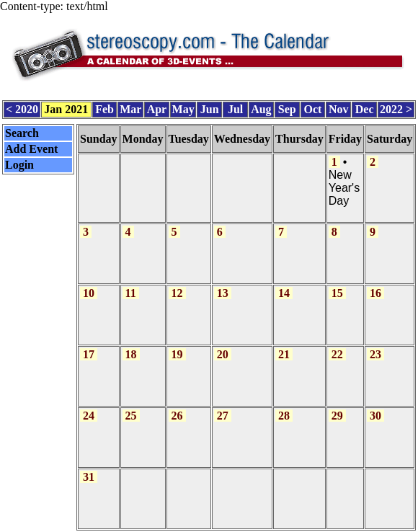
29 (337, 416)
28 (284, 416)
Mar (130, 109)
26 (177, 416)
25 (131, 416)
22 (337, 354)
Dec (365, 109)
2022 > (396, 109)
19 (177, 354)
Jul (235, 109)
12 (177, 293)
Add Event (31, 149)
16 (375, 293)
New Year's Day (344, 188)
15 (337, 293)
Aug (261, 109)
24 (89, 416)
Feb (104, 109)
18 (131, 354)
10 (89, 293)
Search (22, 133)
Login (19, 165)
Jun (210, 109)
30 (375, 416)
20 (223, 354)
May (183, 109)
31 (89, 477)
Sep (287, 109)
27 (223, 416)
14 (284, 293)
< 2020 (22, 109)
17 (89, 354)
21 (284, 354)
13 (223, 293)
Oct (313, 109)
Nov (339, 109)
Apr (157, 109)
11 (131, 293)
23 (375, 354)
